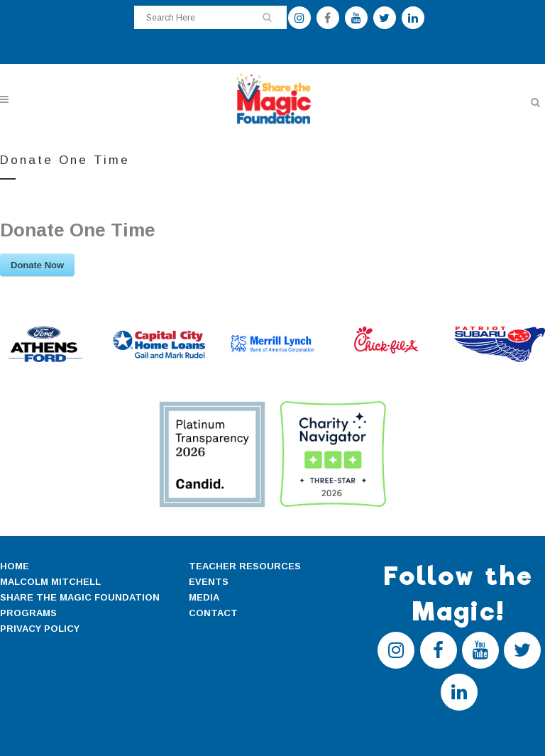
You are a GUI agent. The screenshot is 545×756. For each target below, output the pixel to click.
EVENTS (209, 582)
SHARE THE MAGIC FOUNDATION (80, 597)
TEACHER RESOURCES (245, 566)
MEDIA (204, 597)
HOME (15, 566)
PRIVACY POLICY (40, 629)
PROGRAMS (28, 613)
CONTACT (213, 613)
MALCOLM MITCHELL (50, 582)
